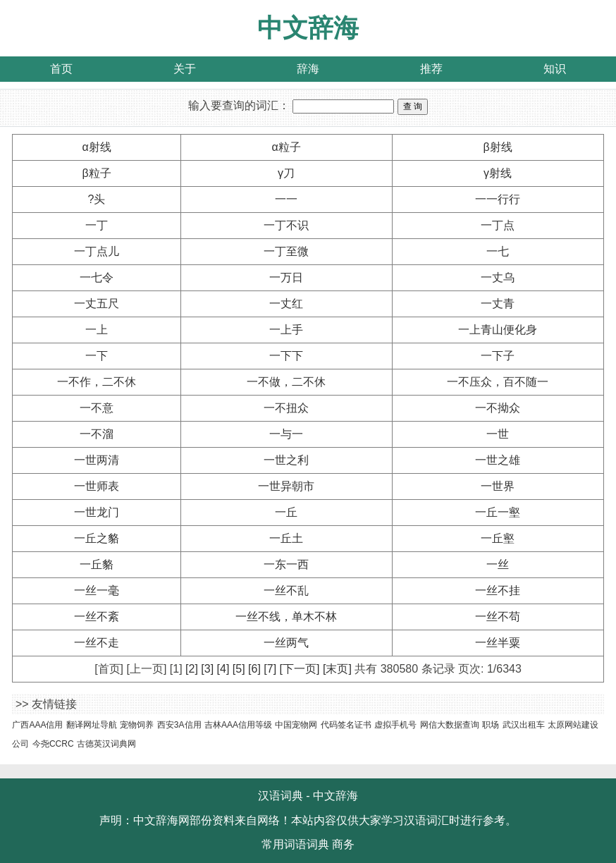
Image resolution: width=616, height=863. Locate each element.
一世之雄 (498, 460)
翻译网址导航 (92, 725)
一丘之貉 (97, 538)
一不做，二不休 (286, 382)
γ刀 (286, 173)
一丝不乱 (286, 590)
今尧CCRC (53, 744)
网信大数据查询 (450, 725)
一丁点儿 (97, 251)
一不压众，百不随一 (498, 382)
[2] (192, 669)
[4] (223, 669)
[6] (254, 669)
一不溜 (97, 434)
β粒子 (96, 173)
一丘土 (286, 538)
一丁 (97, 225)
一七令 (97, 277)
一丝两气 (286, 643)
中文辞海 (308, 28)
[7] (270, 669)
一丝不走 (97, 643)
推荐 (431, 69)
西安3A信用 (179, 725)
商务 (343, 844)
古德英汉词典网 (106, 744)
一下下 (286, 356)
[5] (239, 669)
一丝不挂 (498, 590)
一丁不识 (286, 225)
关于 (185, 69)
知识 (555, 69)
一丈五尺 (97, 304)
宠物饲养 (137, 725)
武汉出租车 (524, 725)
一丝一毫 (97, 590)
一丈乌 (498, 277)
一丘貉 (97, 564)
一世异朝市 (286, 486)
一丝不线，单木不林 (286, 617)
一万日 (286, 277)
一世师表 (97, 486)
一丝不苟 (498, 617)
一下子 (498, 356)
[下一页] (300, 669)
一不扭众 (286, 408)
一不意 (97, 408)
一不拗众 (498, 408)
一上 (97, 330)
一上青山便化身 (498, 330)
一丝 (498, 564)
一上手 (286, 330)
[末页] (337, 669)
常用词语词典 (295, 844)
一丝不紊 (97, 617)
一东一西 (286, 564)
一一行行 (498, 199)
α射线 (96, 147)
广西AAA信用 (37, 725)
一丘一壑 (498, 512)
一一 (286, 199)
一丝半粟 (498, 643)
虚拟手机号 (395, 725)
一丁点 (498, 225)
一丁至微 (286, 251)
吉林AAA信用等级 (238, 725)
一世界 (498, 486)
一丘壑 (498, 538)
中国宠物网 (296, 725)
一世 (498, 434)
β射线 (497, 147)
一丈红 (286, 304)
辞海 (308, 69)
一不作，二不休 (97, 382)
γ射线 (498, 173)
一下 (97, 356)
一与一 (286, 434)
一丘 (286, 512)
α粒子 (286, 147)
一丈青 (498, 304)
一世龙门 (97, 512)
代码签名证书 (346, 725)
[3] (207, 669)
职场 (491, 725)
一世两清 (97, 460)
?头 (97, 199)
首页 (61, 69)
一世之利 (286, 460)
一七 (498, 251)
